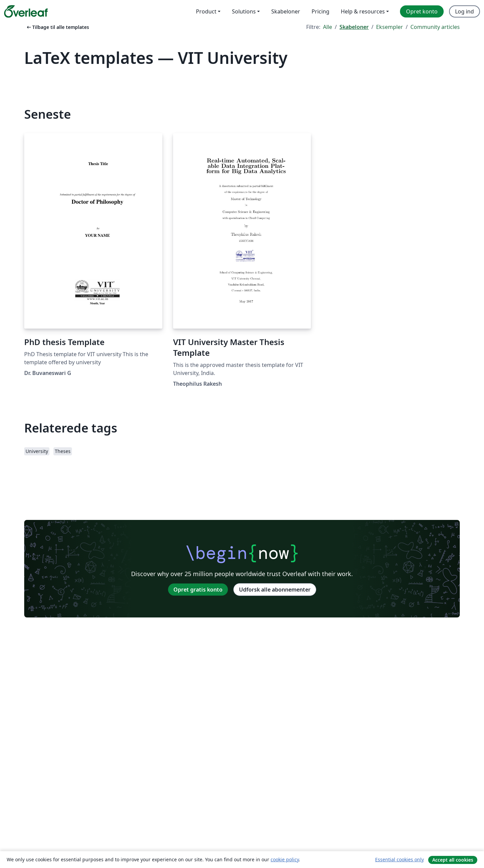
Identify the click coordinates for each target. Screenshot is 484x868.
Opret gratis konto (198, 590)
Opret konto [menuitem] (422, 11)
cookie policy (285, 859)
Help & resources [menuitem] (363, 11)
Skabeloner (354, 27)
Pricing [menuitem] (320, 11)
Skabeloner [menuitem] (286, 11)
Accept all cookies (453, 860)
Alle (328, 27)
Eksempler (390, 27)
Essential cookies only (399, 859)
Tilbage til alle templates (57, 27)
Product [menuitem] (206, 11)
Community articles (435, 27)
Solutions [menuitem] (244, 11)
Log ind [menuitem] (465, 11)
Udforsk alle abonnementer (275, 590)
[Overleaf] (26, 11)
